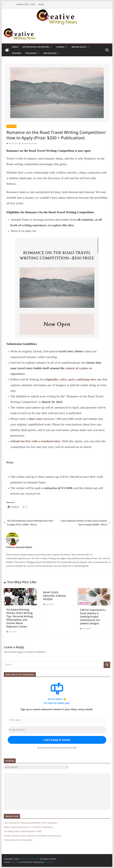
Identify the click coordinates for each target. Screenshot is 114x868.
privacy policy (61, 748)
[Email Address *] (57, 730)
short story (36, 419)
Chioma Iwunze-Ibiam (29, 143)
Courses (60, 47)
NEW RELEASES (50, 53)
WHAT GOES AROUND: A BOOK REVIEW (54, 596)
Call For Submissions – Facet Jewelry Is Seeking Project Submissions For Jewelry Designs (94, 617)
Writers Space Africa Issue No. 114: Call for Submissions (28, 827)
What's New (11, 126)
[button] (51, 47)
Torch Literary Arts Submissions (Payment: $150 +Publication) (31, 823)
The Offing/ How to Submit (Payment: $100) (23, 831)
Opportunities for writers (36, 47)
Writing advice (79, 47)
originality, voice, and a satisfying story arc (73, 379)
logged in (21, 652)
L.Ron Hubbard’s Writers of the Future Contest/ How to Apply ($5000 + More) (85, 523)
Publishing (31, 53)
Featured (17, 53)
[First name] (57, 720)
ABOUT (15, 47)
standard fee (33, 494)
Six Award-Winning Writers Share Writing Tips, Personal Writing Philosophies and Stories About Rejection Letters (20, 618)
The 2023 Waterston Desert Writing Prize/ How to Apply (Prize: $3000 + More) (28, 523)
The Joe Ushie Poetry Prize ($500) (18, 840)
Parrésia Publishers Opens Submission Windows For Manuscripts (32, 836)
